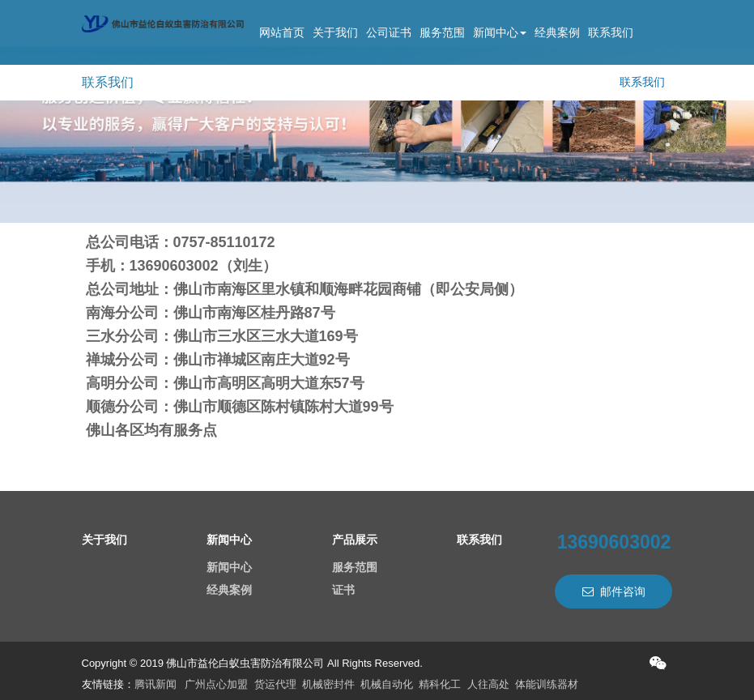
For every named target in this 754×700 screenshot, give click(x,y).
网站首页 (282, 32)
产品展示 (355, 540)
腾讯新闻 (155, 684)
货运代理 (275, 684)
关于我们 (335, 32)
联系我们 (611, 32)
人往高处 (488, 684)
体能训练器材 (547, 684)
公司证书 (389, 32)
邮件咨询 (614, 591)
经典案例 (557, 32)
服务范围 (442, 32)
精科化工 (440, 684)
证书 (343, 590)
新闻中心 (500, 32)
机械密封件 (328, 684)
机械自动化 (387, 684)
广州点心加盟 (216, 684)
